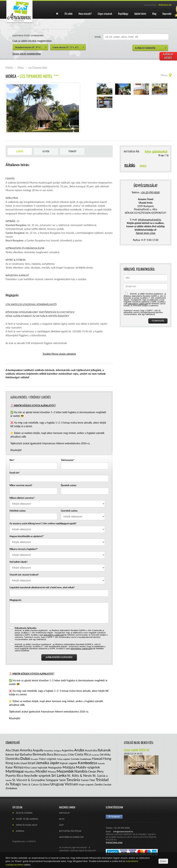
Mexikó (41, 771)
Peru (100, 771)
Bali (17, 754)
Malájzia (69, 767)
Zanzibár (107, 785)
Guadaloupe (85, 759)
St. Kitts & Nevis (79, 775)
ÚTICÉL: (98, 37)
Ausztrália (91, 750)
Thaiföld (85, 780)
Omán (92, 771)
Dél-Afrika (105, 755)
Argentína (67, 750)
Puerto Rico (14, 775)
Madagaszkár (55, 768)
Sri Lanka (59, 775)
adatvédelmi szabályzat (53, 635)
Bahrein (10, 754)
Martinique (15, 771)
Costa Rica (83, 754)
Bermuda (39, 754)
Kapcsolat (64, 813)
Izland (24, 763)
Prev (11, 108)
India (17, 763)
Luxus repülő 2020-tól (137, 750)
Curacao (95, 755)
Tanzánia (73, 780)
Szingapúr (52, 780)
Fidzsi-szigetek (48, 759)
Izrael (31, 763)
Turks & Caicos (30, 784)
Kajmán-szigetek (69, 763)
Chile (71, 754)
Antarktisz (49, 751)
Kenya (19, 767)
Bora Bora (53, 754)
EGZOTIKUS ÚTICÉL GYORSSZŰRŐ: (28, 36)
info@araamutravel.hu (123, 831)
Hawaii (97, 758)
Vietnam (71, 784)
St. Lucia (99, 775)
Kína (27, 767)
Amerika (26, 750)
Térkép (72, 151)
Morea (52, 771)
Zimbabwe (11, 788)
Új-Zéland (45, 784)
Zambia (98, 784)
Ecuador (35, 759)
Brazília (64, 755)
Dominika (13, 759)
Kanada (101, 763)
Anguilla (38, 750)
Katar (9, 767)
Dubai (25, 758)
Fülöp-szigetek (63, 759)
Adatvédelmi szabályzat (71, 837)
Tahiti (62, 780)
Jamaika (43, 763)
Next (74, 108)
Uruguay (57, 784)
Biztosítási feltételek (70, 831)
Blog (62, 819)
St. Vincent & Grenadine (29, 780)
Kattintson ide (165, 5)
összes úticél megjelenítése (27, 54)
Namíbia (81, 771)
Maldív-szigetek (88, 767)
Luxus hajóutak (39, 767)
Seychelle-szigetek (37, 775)
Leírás (20, 151)
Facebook (114, 817)
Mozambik (65, 771)
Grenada (75, 759)
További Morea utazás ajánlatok (59, 354)
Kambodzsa (87, 763)
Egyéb (46, 151)
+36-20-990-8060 (150, 192)
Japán (55, 763)
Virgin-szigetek (86, 785)
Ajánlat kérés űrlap (146, 233)
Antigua (57, 751)
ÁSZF (61, 825)
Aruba (79, 750)
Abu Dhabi (12, 750)
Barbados (26, 754)
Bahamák (104, 750)
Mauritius (30, 772)
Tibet (92, 780)
